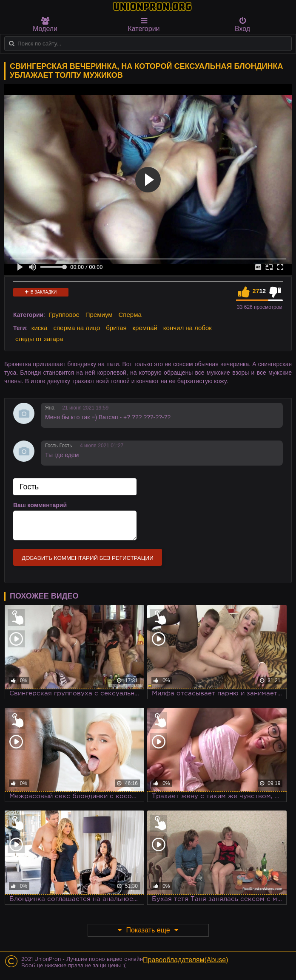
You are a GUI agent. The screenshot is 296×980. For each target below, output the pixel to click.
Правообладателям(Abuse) (186, 960)
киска (40, 328)
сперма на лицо (77, 328)
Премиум (99, 315)
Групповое (64, 315)
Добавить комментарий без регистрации (88, 558)
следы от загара (39, 339)
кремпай (145, 328)
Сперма (130, 315)
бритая (116, 328)
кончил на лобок (188, 328)
